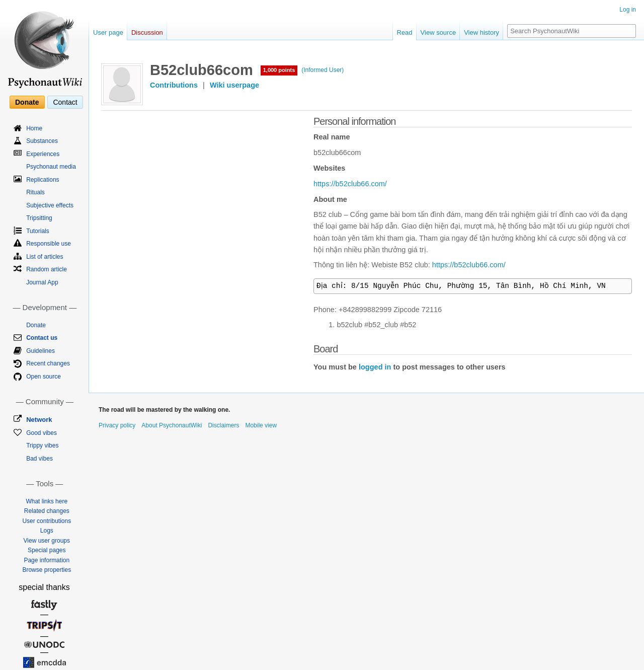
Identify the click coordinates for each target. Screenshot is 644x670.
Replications (43, 180)
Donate (27, 102)
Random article (47, 269)
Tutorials (38, 231)
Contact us (42, 338)
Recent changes (48, 363)
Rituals (35, 192)
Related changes (47, 511)
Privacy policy (117, 425)
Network (39, 420)
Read (405, 32)
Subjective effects (50, 205)
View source (438, 32)
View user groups (47, 541)
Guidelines (41, 351)
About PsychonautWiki (172, 425)
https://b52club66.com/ (350, 184)
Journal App (42, 282)
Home (34, 128)
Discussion (147, 32)
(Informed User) (323, 70)
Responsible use (49, 244)
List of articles (45, 257)
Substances (42, 141)
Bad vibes (39, 459)
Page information (47, 560)
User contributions (47, 521)
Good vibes (42, 433)
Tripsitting (39, 218)
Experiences (43, 154)
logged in (375, 367)
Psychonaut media (51, 167)
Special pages (47, 550)
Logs (47, 531)
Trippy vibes (42, 445)
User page (108, 32)
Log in (628, 10)
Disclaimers (223, 425)
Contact (65, 102)
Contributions (174, 85)
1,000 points (279, 70)
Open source (44, 377)
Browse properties (47, 570)
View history (481, 32)
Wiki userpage (234, 85)
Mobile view (261, 425)
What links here (47, 501)
